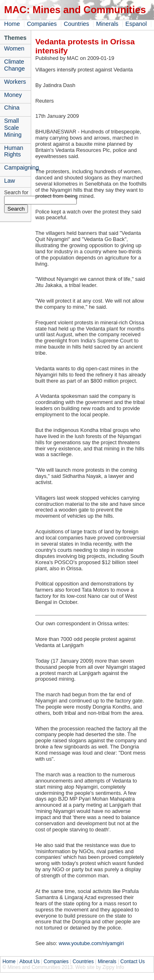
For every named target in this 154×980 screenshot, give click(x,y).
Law (9, 181)
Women (14, 48)
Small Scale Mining (13, 128)
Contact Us (132, 962)
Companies (42, 24)
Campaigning (17, 168)
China (12, 108)
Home (12, 24)
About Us (29, 962)
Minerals (107, 24)
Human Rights (14, 151)
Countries (76, 24)
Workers (15, 82)
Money (13, 95)
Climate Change (14, 65)
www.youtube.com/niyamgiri (91, 943)
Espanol (136, 24)
